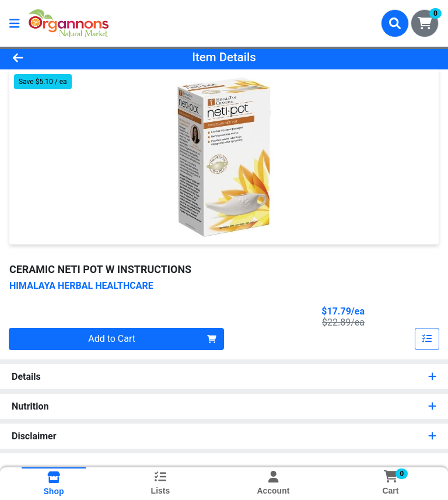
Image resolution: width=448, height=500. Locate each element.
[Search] (395, 23)
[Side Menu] (15, 23)
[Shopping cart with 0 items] (425, 23)
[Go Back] (63, 57)
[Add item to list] (427, 339)
